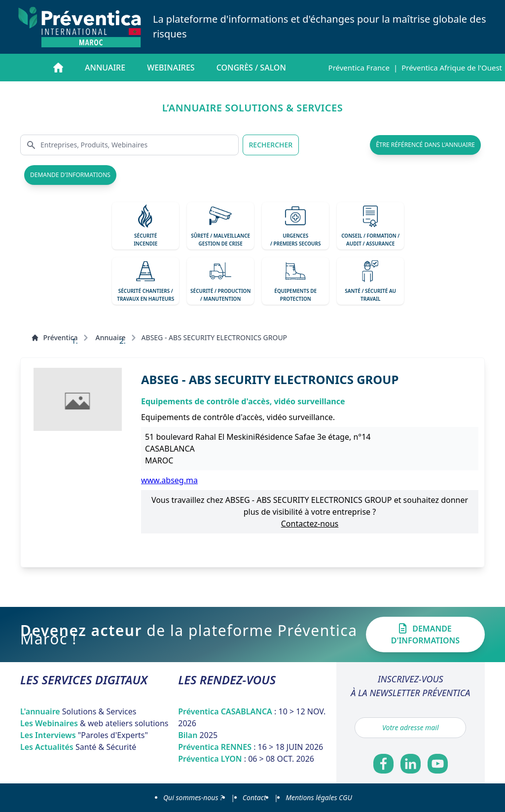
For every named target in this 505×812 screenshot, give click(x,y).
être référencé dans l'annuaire (425, 145)
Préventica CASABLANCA (252, 717)
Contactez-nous (310, 524)
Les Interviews (84, 735)
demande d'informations (70, 175)
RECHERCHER (271, 145)
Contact (254, 797)
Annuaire (105, 68)
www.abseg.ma (169, 480)
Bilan (198, 735)
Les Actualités (78, 747)
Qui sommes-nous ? (193, 797)
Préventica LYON (246, 759)
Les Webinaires (94, 723)
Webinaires (171, 68)
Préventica (54, 337)
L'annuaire (78, 711)
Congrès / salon (251, 68)
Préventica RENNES (251, 747)
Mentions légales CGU (319, 797)
